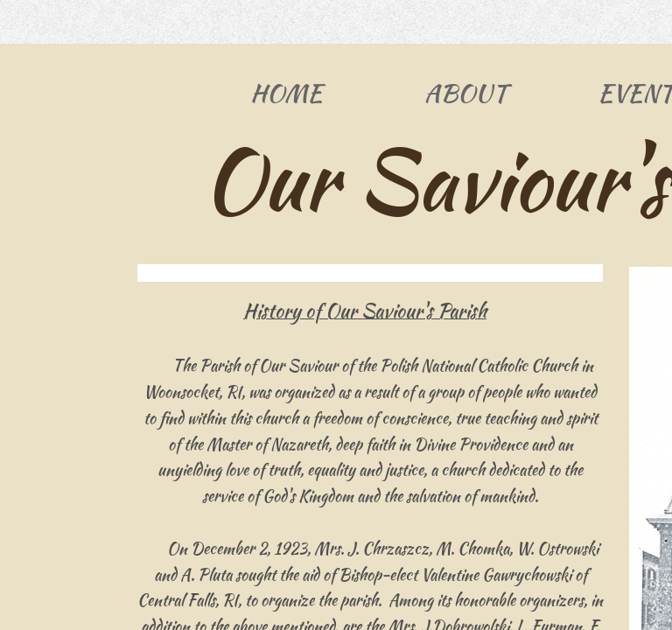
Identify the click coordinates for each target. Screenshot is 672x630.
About (465, 93)
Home (286, 93)
